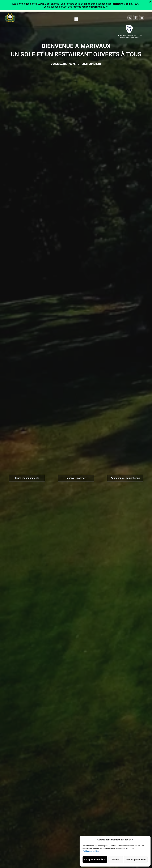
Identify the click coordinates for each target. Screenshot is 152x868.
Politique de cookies (91, 851)
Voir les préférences (136, 860)
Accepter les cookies (95, 860)
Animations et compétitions (125, 478)
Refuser (116, 860)
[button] (76, 19)
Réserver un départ (76, 478)
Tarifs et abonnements (27, 478)
